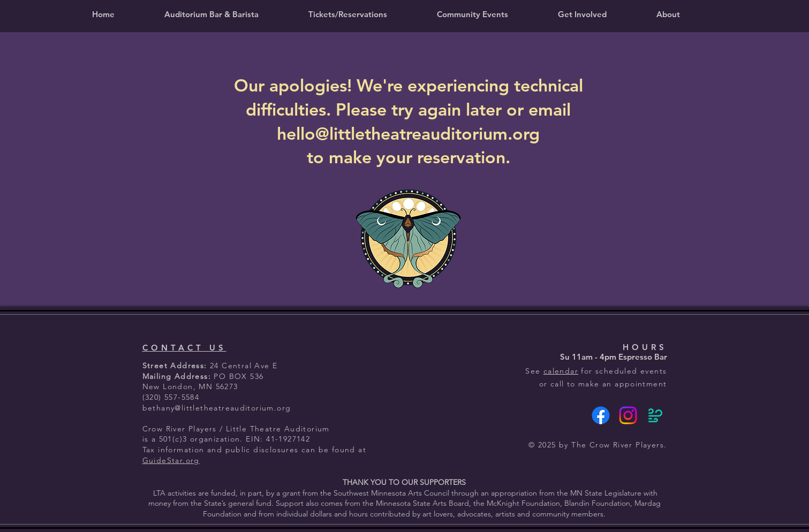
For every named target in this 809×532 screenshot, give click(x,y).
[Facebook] (601, 415)
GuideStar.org (171, 460)
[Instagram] (628, 415)
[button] (348, 14)
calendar (561, 371)
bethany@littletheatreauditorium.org (217, 408)
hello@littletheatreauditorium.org (408, 133)
